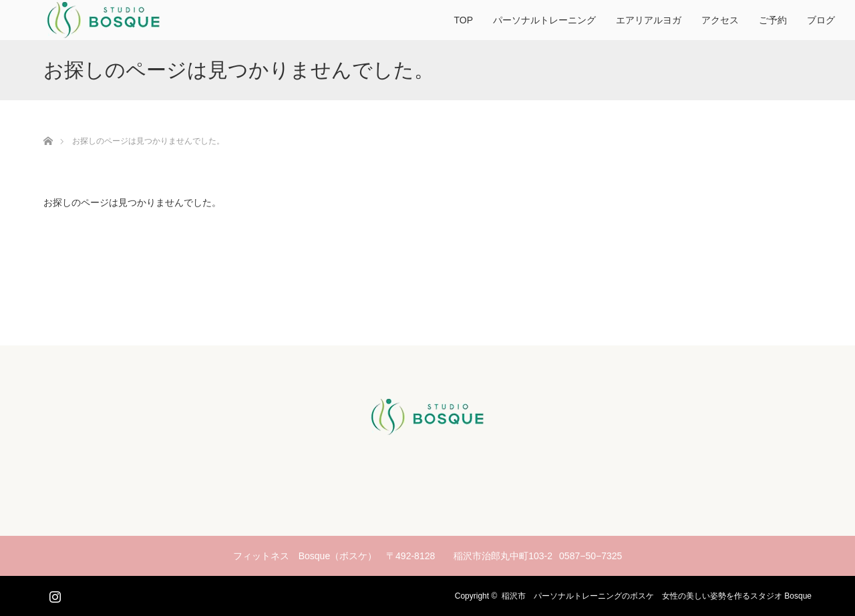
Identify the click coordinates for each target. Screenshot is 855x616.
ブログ (821, 20)
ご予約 (773, 20)
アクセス (720, 20)
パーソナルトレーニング (544, 20)
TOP (463, 20)
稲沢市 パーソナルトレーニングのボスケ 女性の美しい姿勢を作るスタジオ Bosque (657, 596)
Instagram (53, 594)
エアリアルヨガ (649, 20)
